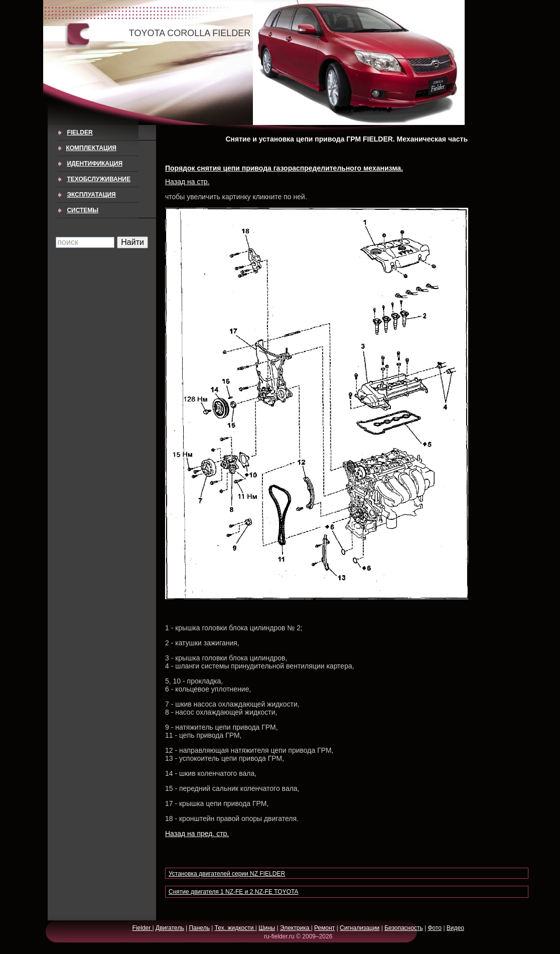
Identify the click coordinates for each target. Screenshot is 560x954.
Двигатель (170, 928)
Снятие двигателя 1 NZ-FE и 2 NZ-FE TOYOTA (233, 892)
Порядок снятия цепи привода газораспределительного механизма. (284, 168)
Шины (267, 928)
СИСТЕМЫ (83, 210)
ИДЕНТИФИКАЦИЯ (95, 164)
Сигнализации (360, 928)
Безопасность (404, 928)
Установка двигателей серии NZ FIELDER (227, 874)
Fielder (80, 132)
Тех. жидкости (235, 928)
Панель (199, 928)
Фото (435, 928)
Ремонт (324, 928)
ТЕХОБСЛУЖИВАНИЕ (99, 179)
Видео (455, 928)
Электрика (296, 928)
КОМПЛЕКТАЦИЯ (91, 148)
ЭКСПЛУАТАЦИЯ (91, 195)
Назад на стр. (187, 182)
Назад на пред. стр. (197, 834)
